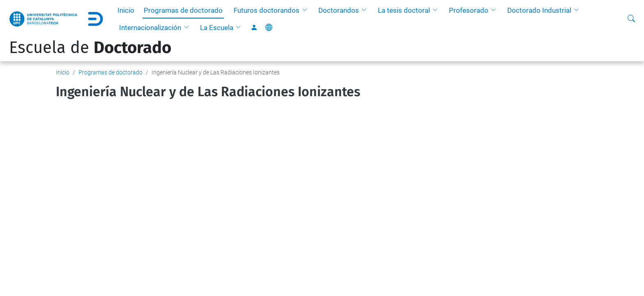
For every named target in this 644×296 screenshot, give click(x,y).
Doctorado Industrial (539, 10)
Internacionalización (150, 28)
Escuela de (90, 48)
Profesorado (469, 10)
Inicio (126, 10)
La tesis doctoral (404, 10)
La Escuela (217, 28)
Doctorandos (339, 10)
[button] (306, 10)
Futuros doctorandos (267, 10)
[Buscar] (631, 19)
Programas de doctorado (183, 10)
